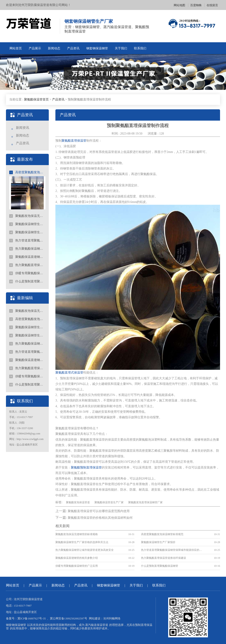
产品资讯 (73, 48)
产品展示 (35, 48)
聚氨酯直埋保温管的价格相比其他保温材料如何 (100, 518)
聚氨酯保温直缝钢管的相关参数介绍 (27, 257)
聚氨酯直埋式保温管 (69, 373)
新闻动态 (54, 48)
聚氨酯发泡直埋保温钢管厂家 (145, 502)
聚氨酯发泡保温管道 (78, 502)
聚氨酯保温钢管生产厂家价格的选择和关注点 (27, 224)
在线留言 (212, 5)
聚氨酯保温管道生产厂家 (109, 502)
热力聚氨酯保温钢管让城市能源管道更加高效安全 (27, 249)
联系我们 (140, 48)
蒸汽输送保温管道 (97, 625)
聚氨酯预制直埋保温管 (86, 468)
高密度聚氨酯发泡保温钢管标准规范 (27, 172)
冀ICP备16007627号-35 (32, 618)
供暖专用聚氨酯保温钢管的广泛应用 (27, 273)
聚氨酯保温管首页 (36, 99)
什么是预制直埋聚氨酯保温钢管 (27, 282)
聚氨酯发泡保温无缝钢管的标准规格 (27, 216)
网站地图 (179, 5)
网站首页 (16, 48)
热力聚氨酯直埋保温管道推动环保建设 (27, 265)
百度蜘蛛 (196, 5)
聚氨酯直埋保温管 (74, 141)
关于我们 (121, 48)
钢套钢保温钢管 (97, 48)
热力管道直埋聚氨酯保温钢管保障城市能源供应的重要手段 (27, 241)
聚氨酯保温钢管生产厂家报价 (27, 232)
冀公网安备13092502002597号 (69, 618)
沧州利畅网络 (112, 618)
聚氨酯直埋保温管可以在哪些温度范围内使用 (99, 511)
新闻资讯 (23, 128)
